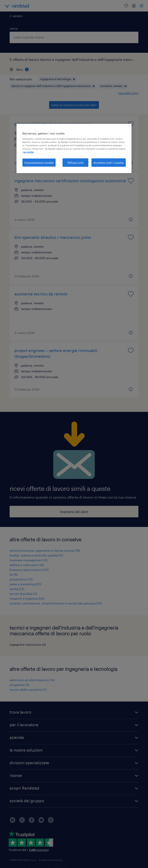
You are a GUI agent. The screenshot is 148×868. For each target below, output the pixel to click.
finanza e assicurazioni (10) (29, 570)
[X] (22, 822)
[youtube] (41, 822)
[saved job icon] (131, 124)
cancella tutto (128, 93)
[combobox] (74, 37)
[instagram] (51, 822)
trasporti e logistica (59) (27, 598)
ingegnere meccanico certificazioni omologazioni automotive (70, 181)
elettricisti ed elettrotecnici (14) (32, 680)
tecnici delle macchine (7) (28, 690)
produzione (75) (21, 579)
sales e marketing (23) (25, 584)
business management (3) (28, 560)
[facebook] (32, 822)
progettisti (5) (19, 685)
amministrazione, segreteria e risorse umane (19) (45, 550)
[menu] (141, 6)
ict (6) (14, 574)
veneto (18, 16)
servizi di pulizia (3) (23, 594)
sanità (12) (17, 589)
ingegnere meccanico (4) (28, 644)
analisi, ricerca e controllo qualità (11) (36, 555)
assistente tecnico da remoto (41, 294)
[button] (74, 79)
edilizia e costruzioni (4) (27, 565)
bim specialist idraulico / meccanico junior (53, 124)
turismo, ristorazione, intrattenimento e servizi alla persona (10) (56, 603)
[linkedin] (12, 822)
